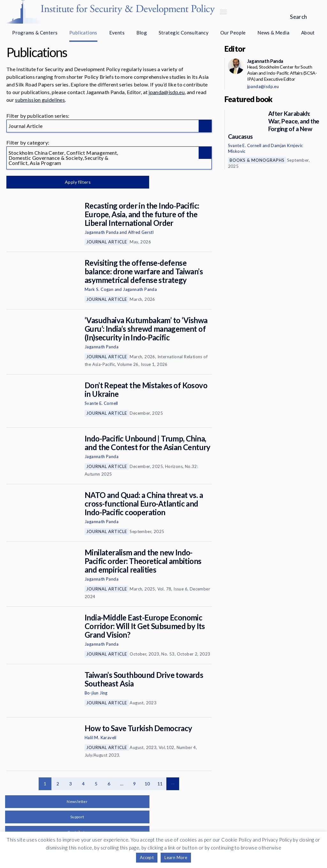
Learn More (176, 857)
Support (77, 817)
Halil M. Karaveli (101, 738)
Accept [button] (147, 857)
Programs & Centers (35, 33)
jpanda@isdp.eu (166, 92)
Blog (142, 33)
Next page (173, 784)
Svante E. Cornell (101, 403)
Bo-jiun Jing (96, 693)
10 (147, 784)
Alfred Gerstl (141, 232)
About (308, 33)
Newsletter (77, 801)
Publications (83, 33)
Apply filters (73, 182)
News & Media (273, 33)
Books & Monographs (257, 160)
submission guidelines (40, 100)
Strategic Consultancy (184, 33)
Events (117, 33)
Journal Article (107, 242)
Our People (233, 33)
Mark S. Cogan (99, 289)
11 (160, 784)
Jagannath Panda (102, 232)
